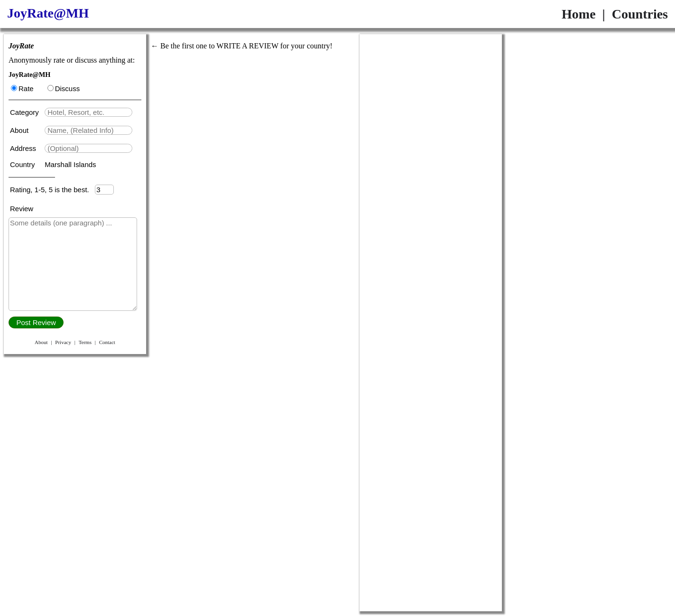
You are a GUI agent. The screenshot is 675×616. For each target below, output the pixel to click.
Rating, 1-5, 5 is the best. (52, 190)
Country (23, 164)
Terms (85, 342)
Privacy (63, 342)
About (20, 130)
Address (24, 148)
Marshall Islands (70, 164)
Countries (640, 14)
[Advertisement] (431, 177)
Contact (107, 342)
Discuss (64, 89)
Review (22, 209)
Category (26, 112)
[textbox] (88, 112)
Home (579, 14)
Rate (22, 89)
